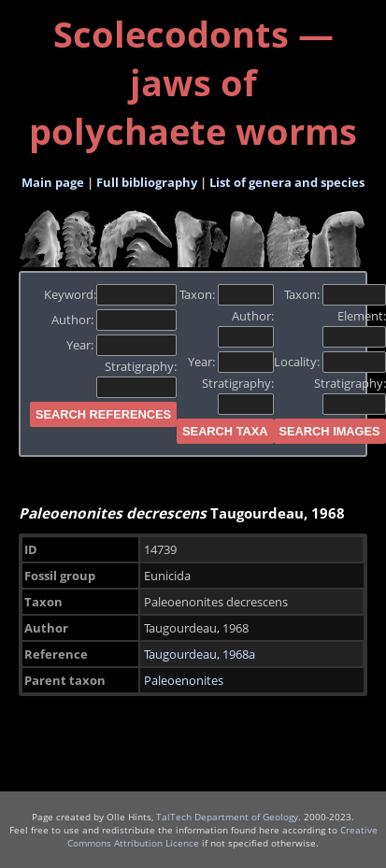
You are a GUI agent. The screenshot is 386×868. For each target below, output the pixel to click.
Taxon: (227, 294)
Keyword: (111, 294)
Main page (53, 182)
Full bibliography (147, 182)
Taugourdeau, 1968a (200, 654)
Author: (114, 320)
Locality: (330, 362)
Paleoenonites (184, 680)
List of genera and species (287, 182)
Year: (122, 345)
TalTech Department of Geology (227, 817)
